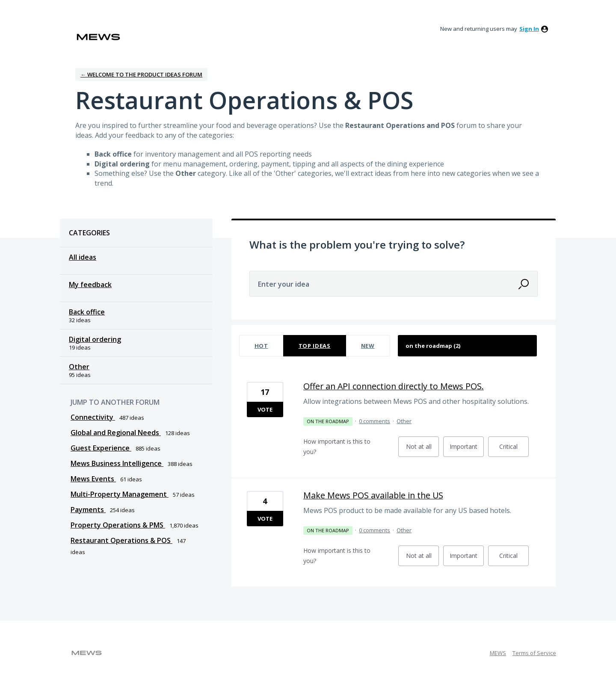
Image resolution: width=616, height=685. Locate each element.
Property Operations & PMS (118, 525)
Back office (87, 312)
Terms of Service (534, 653)
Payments (88, 510)
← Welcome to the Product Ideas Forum (141, 74)
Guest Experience (101, 448)
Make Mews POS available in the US (373, 495)
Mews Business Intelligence (117, 463)
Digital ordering (95, 339)
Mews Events (93, 479)
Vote (265, 409)
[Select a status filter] (468, 346)
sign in (529, 29)
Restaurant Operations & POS (121, 540)
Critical (514, 450)
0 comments (375, 421)
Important (467, 450)
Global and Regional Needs (116, 433)
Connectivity (93, 417)
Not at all (423, 450)
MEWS (498, 653)
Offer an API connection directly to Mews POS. (394, 386)
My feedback (90, 285)
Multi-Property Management (120, 494)
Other (79, 367)
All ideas (83, 257)
